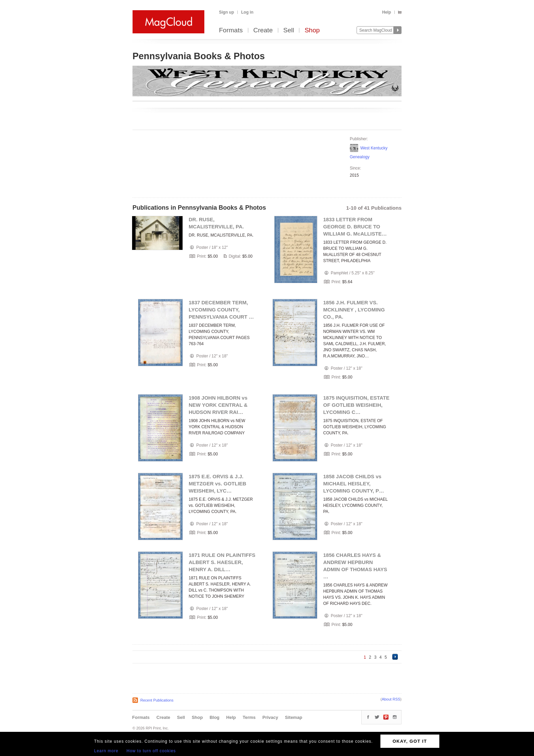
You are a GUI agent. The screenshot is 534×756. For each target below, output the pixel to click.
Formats (231, 30)
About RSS (391, 699)
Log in (247, 12)
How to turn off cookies (151, 751)
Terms (249, 717)
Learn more (106, 751)
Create (263, 30)
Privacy (270, 717)
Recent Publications (157, 700)
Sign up (226, 12)
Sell (289, 30)
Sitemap (294, 717)
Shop (312, 30)
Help (387, 12)
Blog (214, 717)
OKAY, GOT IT (410, 741)
